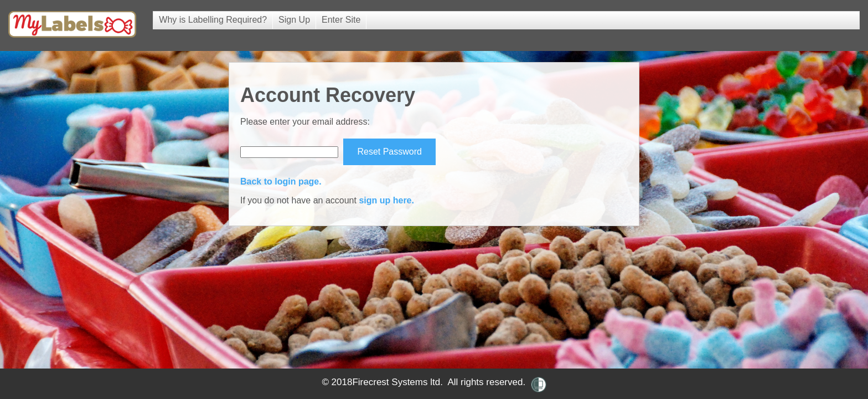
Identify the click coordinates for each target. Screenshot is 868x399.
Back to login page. (281, 181)
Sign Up (294, 20)
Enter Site (341, 20)
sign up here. (386, 200)
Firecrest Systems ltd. (397, 382)
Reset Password (389, 152)
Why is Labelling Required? (213, 20)
